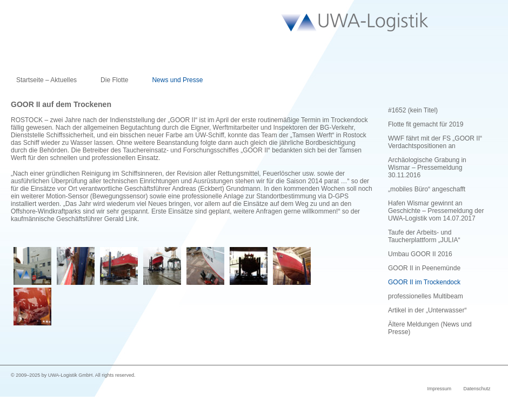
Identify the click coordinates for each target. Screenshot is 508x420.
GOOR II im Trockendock (424, 282)
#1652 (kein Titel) (413, 110)
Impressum (439, 389)
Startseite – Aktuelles (46, 80)
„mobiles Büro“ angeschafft (427, 189)
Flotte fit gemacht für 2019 (426, 124)
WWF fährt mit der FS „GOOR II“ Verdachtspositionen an (435, 142)
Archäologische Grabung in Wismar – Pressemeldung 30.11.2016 (427, 168)
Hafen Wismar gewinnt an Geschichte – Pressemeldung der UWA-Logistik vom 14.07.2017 (436, 211)
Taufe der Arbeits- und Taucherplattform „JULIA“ (424, 236)
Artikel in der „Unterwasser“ (427, 310)
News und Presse (177, 80)
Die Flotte (114, 80)
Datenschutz (477, 389)
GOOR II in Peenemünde (424, 268)
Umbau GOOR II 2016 (420, 254)
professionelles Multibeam (426, 296)
